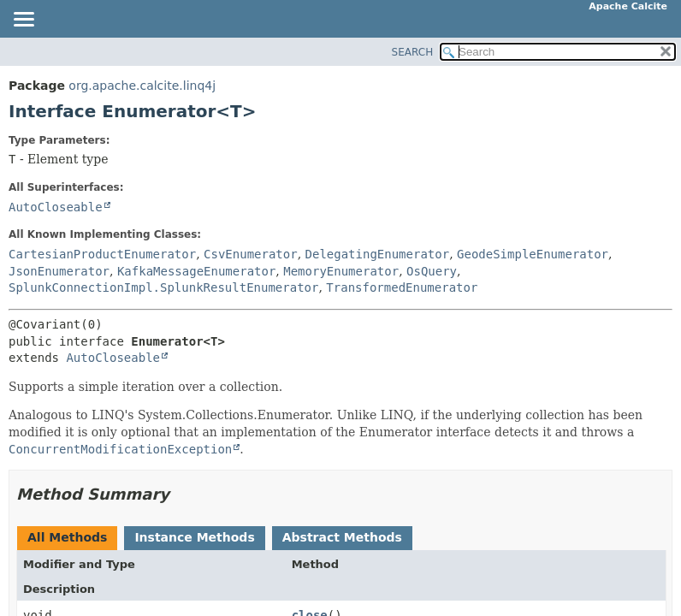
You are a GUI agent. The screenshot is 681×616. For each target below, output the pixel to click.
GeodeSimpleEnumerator (533, 254)
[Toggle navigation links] (23, 21)
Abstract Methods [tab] (342, 537)
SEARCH (413, 52)
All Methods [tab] (67, 537)
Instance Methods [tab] (194, 537)
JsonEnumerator (59, 271)
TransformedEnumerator (402, 287)
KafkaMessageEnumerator (196, 271)
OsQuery (432, 271)
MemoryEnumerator (341, 271)
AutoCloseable (56, 207)
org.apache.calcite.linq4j (142, 86)
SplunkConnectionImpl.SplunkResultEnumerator (163, 287)
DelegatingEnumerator (378, 254)
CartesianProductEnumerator (102, 254)
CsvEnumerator (251, 254)
